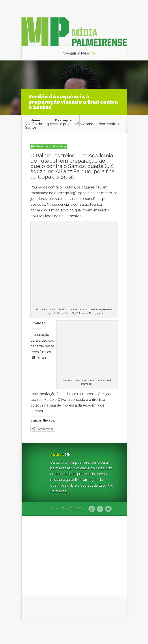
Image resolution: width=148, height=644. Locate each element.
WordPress (118, 632)
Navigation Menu (76, 53)
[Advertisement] (74, 555)
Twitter (108, 509)
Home (35, 120)
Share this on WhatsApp (51, 146)
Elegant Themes (79, 632)
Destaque (63, 120)
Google (92, 509)
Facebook (100, 509)
